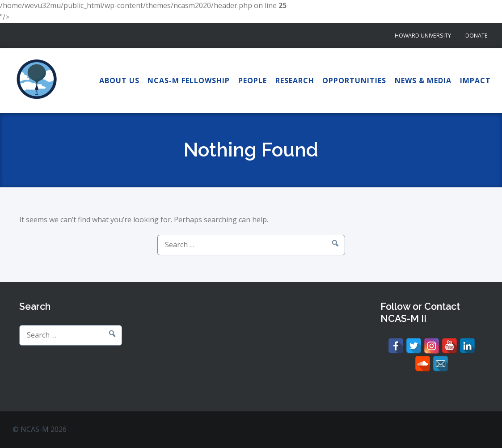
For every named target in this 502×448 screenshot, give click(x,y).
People (253, 80)
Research (295, 80)
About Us (119, 80)
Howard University (423, 36)
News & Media (423, 80)
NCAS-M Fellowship (189, 80)
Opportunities (354, 80)
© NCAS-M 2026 (40, 429)
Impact (475, 80)
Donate (477, 36)
